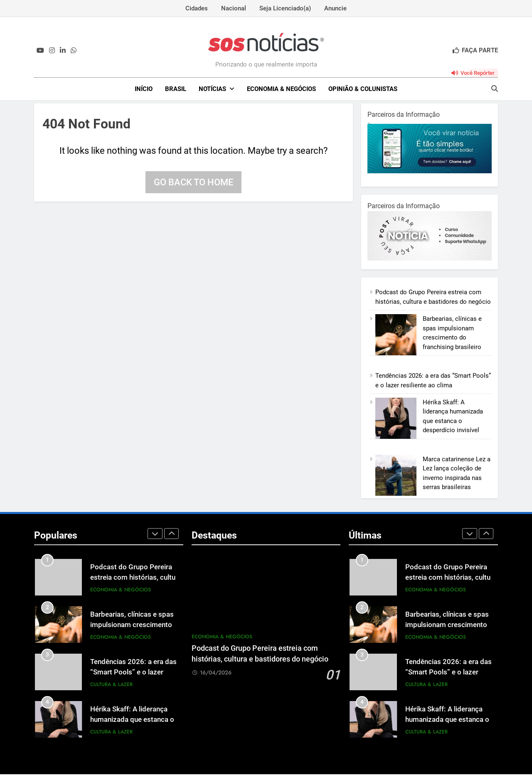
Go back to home (193, 183)
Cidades (197, 8)
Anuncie (335, 8)
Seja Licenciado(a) (285, 8)
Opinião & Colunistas (363, 89)
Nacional (234, 8)
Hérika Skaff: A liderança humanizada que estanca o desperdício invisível (132, 720)
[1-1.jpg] (430, 172)
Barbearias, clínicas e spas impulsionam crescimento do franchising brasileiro (136, 626)
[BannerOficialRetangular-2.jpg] (430, 259)
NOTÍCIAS (212, 89)
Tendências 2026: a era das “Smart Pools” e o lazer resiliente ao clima (133, 673)
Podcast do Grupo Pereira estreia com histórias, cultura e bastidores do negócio (136, 578)
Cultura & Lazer (111, 685)
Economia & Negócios (281, 89)
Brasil (176, 89)
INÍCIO (144, 89)
